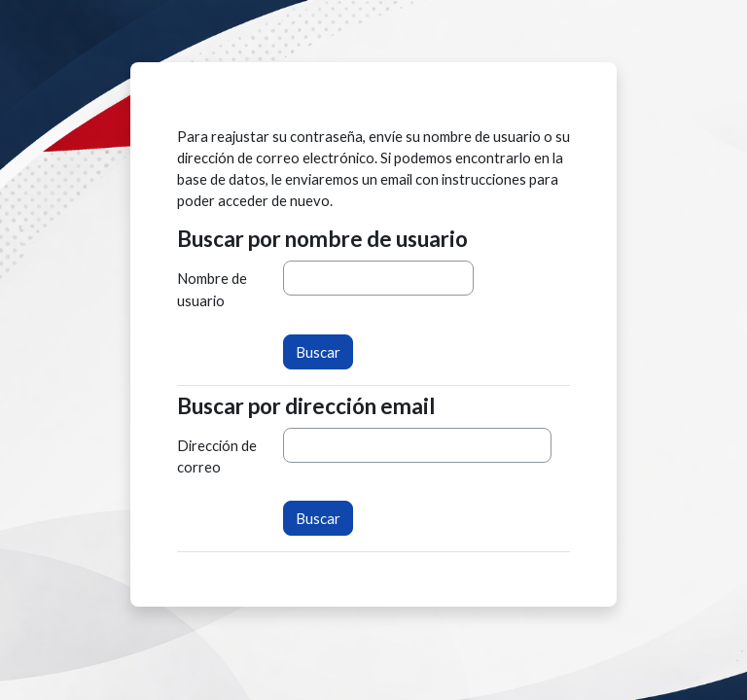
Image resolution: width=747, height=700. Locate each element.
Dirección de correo (217, 456)
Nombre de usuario (212, 289)
